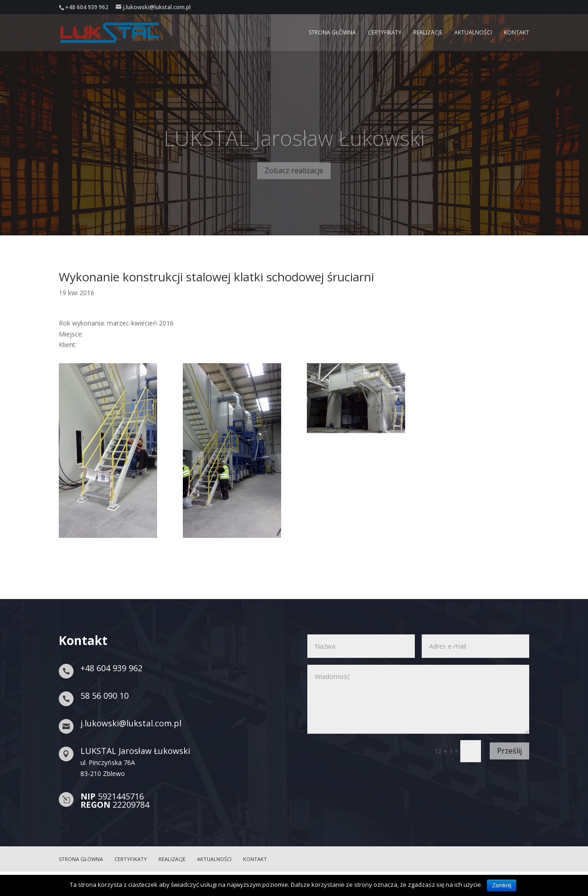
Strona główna (332, 33)
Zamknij (502, 885)
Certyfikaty (385, 33)
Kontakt (517, 33)
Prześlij (509, 751)
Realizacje (428, 33)
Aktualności (473, 33)
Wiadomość (418, 699)
